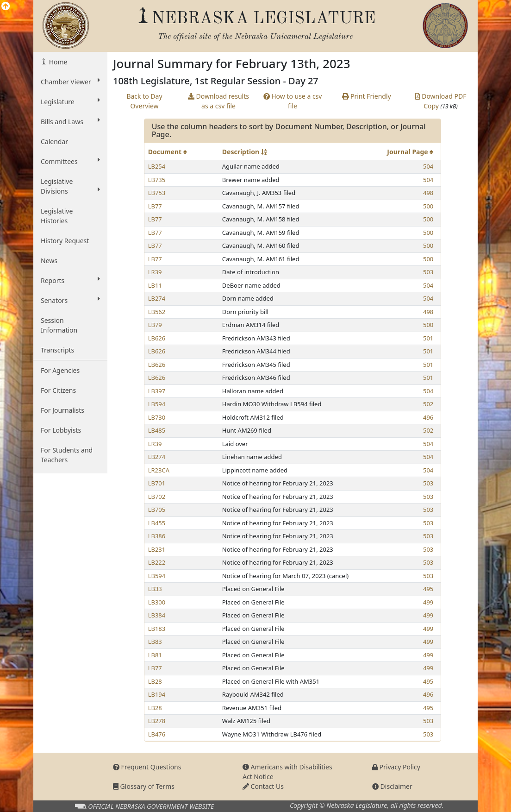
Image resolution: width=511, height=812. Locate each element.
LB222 (157, 562)
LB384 (157, 615)
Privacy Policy (396, 767)
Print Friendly (366, 96)
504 (428, 166)
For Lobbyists (61, 430)
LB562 (157, 312)
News (49, 261)
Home (57, 62)
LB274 (157, 298)
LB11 (155, 285)
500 (428, 206)
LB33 (155, 589)
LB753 (157, 193)
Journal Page (410, 152)
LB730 (157, 417)
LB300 (157, 602)
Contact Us (263, 786)
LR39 (155, 272)
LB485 (157, 430)
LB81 (155, 655)
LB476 (157, 734)
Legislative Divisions (70, 186)
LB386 (157, 536)
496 (428, 417)
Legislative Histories (57, 216)
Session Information (59, 325)
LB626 (157, 338)
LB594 (157, 404)
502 (428, 404)
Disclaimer (392, 786)
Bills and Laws (70, 121)
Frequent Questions (147, 767)
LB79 (155, 325)
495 (428, 589)
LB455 (157, 523)
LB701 (157, 483)
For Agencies (60, 370)
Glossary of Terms (144, 786)
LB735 (157, 180)
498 (428, 193)
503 (428, 272)
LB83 (155, 642)
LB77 (155, 206)
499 (428, 602)
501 (428, 338)
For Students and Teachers (67, 455)
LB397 (157, 391)
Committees (70, 161)
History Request (65, 241)
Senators (70, 300)
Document (168, 152)
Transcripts (57, 350)
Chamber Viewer (70, 82)
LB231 (157, 549)
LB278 (157, 721)
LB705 (157, 510)
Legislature (70, 101)
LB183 (157, 629)
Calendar (54, 142)
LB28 (155, 681)
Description (244, 152)
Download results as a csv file (218, 101)
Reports (70, 280)
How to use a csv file (293, 101)
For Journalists (62, 410)
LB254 (157, 166)
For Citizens (58, 390)
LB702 (157, 497)
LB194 (157, 694)
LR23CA (159, 470)
